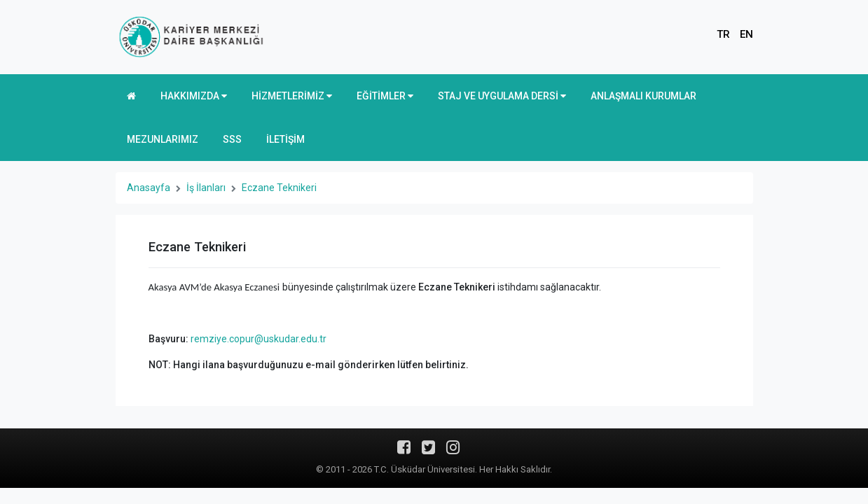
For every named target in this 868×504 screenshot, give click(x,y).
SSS (232, 139)
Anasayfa (149, 188)
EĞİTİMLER (385, 96)
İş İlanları (206, 188)
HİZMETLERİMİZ (292, 96)
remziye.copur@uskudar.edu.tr (259, 339)
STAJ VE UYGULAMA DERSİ (502, 96)
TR (723, 34)
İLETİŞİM (285, 139)
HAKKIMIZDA (194, 96)
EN (746, 34)
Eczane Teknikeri (279, 188)
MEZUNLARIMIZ (163, 139)
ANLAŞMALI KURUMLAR (643, 96)
